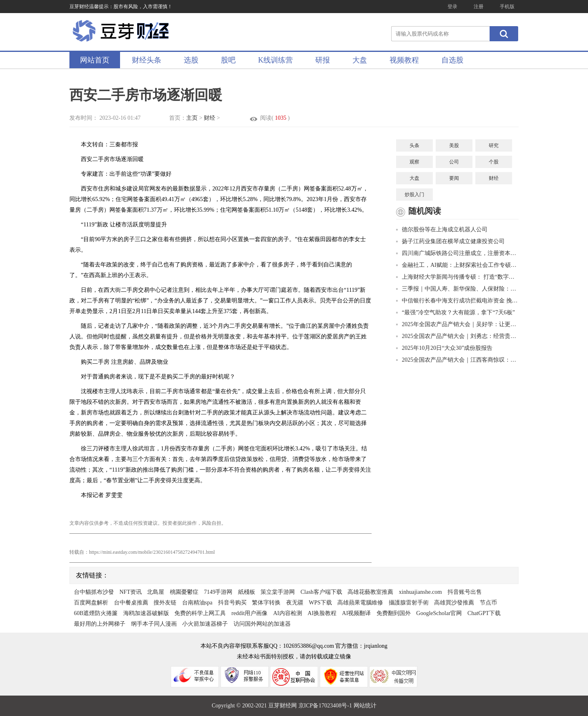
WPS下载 (320, 603)
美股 (454, 145)
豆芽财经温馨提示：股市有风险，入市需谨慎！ (121, 7)
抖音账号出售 (465, 592)
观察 (414, 162)
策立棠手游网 (278, 592)
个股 (494, 162)
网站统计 (365, 706)
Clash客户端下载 (321, 592)
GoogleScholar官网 (439, 613)
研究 (494, 145)
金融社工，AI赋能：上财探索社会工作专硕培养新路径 (457, 265)
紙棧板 (247, 592)
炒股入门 (414, 195)
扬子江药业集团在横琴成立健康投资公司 (450, 241)
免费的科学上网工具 (200, 613)
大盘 (360, 60)
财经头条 (147, 60)
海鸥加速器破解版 (146, 613)
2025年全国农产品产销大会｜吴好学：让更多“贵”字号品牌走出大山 (457, 324)
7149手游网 (218, 592)
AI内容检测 (288, 613)
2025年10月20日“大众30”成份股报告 (444, 348)
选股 (191, 60)
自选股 (452, 60)
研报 (323, 60)
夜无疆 (295, 603)
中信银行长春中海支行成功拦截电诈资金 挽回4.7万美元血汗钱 (457, 301)
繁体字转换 (266, 603)
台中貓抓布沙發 (94, 592)
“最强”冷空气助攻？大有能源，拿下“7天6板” (455, 312)
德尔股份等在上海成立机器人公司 (442, 229)
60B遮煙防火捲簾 (96, 613)
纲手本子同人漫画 (154, 624)
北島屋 (156, 592)
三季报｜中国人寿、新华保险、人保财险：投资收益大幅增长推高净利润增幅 (457, 289)
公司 (454, 162)
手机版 (507, 7)
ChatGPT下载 (484, 613)
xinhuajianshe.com (420, 592)
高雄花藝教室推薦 (370, 592)
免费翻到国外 (394, 613)
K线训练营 (275, 60)
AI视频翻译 (357, 613)
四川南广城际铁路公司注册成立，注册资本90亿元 (457, 253)
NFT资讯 (131, 592)
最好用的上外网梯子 (100, 624)
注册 (479, 7)
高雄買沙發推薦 (454, 603)
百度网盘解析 (91, 603)
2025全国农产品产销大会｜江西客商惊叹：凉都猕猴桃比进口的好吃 (457, 360)
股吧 (228, 60)
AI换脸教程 (322, 613)
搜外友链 (165, 603)
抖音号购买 (232, 603)
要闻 (454, 178)
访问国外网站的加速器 (262, 624)
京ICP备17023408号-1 (326, 706)
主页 (192, 118)
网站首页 (95, 60)
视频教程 (404, 60)
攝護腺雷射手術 (409, 603)
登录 (452, 7)
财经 (209, 118)
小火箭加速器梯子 (205, 624)
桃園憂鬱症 (184, 592)
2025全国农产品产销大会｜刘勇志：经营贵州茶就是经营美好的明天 (457, 336)
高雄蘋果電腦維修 (360, 603)
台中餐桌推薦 (131, 603)
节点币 (488, 603)
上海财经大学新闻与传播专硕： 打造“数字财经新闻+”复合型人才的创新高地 (457, 277)
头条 (414, 145)
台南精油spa (197, 603)
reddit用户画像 (250, 613)
